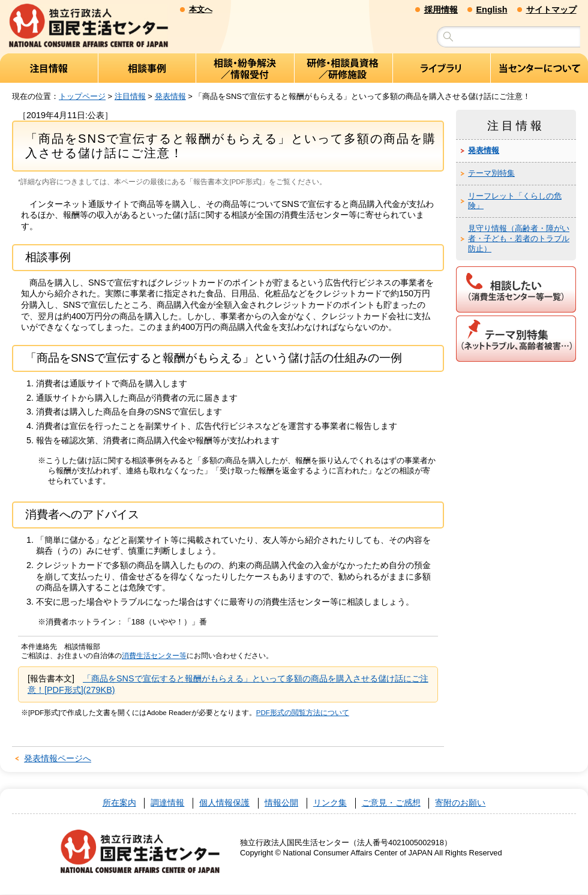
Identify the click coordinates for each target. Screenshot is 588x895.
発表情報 (170, 96)
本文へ (201, 9)
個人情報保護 (224, 804)
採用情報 (441, 10)
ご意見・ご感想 (391, 804)
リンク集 (330, 804)
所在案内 (119, 804)
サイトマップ (551, 10)
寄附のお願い (460, 804)
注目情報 (130, 96)
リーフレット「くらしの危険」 (515, 201)
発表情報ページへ (58, 759)
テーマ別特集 (491, 173)
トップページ (82, 96)
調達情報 (167, 804)
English (492, 10)
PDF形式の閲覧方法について (303, 713)
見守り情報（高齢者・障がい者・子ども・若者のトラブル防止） (519, 239)
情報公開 (281, 804)
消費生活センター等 (154, 656)
